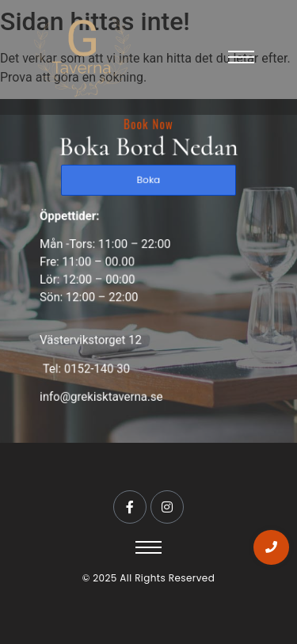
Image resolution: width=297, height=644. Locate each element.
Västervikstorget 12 (92, 338)
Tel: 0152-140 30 (87, 366)
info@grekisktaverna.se (103, 393)
